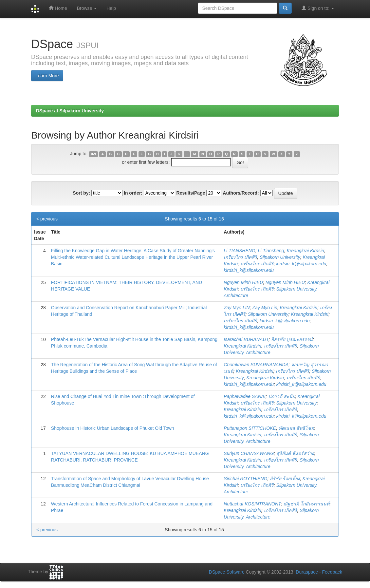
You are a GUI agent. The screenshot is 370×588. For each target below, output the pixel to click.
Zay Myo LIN (237, 308)
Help (111, 8)
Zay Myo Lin (265, 308)
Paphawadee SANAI (245, 396)
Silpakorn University (280, 257)
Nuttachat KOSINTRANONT (252, 504)
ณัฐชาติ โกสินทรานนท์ (306, 504)
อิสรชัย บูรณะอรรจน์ (292, 339)
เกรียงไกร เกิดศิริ (240, 257)
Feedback (332, 572)
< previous (47, 219)
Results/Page (191, 193)
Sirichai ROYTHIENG (245, 479)
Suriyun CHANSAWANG (249, 453)
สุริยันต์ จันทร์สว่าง (295, 453)
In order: (133, 193)
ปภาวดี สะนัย (282, 396)
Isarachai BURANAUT (246, 339)
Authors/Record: (241, 193)
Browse (87, 8)
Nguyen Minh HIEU (243, 282)
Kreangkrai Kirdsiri (305, 251)
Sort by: (81, 193)
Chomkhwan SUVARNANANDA (256, 365)
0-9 (93, 154)
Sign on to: (318, 8)
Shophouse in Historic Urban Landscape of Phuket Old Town (113, 428)
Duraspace (307, 572)
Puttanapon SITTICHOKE (250, 428)
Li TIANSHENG (239, 251)
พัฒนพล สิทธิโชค (296, 428)
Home (58, 8)
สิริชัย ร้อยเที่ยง (285, 479)
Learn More (47, 76)
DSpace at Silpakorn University (70, 111)
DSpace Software (227, 572)
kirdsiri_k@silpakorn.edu (301, 264)
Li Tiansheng (271, 251)
